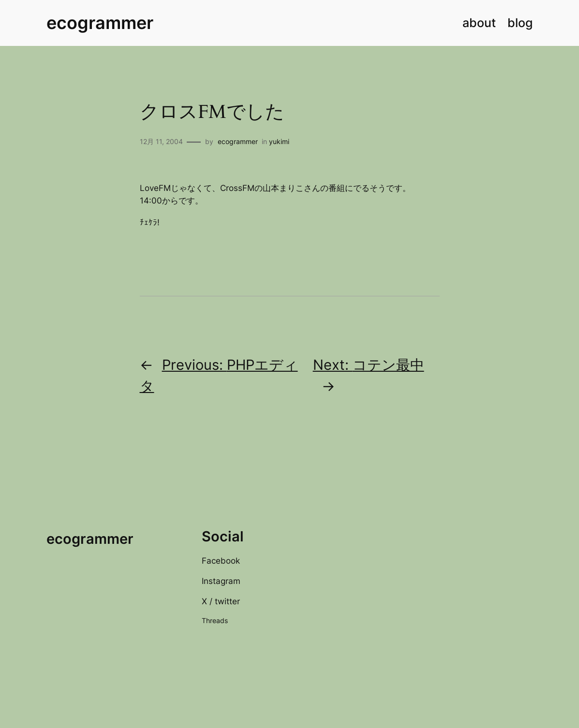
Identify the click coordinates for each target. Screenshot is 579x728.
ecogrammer (100, 23)
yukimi (279, 141)
